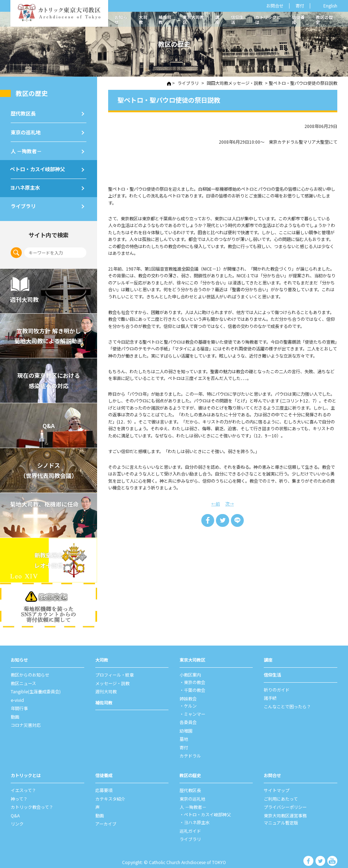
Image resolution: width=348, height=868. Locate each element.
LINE (237, 520)
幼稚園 (186, 726)
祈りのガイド (277, 687)
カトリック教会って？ (32, 800)
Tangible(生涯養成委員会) (36, 688)
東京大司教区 (193, 19)
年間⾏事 (19, 704)
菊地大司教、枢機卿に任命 (45, 502)
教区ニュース (23, 680)
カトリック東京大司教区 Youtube (332, 852)
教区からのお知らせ (30, 672)
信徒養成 (298, 19)
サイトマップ (277, 784)
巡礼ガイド (190, 822)
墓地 (184, 734)
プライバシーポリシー (285, 800)
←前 (216, 503)
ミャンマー (195, 710)
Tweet (223, 520)
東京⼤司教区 (192, 658)
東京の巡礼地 (26, 131)
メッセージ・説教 (112, 680)
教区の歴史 (324, 19)
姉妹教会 (188, 695)
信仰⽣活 (272, 672)
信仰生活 (237, 19)
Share (208, 520)
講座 (217, 19)
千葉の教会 (195, 687)
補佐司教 (165, 19)
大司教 (143, 19)
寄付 (300, 6)
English (330, 6)
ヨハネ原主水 (26, 186)
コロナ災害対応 (26, 720)
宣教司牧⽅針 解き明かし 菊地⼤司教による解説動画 (49, 334)
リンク (17, 816)
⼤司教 (102, 658)
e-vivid (17, 697)
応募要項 (104, 784)
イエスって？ (23, 784)
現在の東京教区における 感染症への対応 (49, 379)
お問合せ (275, 6)
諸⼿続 (270, 695)
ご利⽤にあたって (281, 792)
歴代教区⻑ (23, 112)
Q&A (49, 424)
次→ (230, 503)
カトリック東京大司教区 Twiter (322, 852)
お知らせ (121, 19)
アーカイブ (106, 816)
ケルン (190, 702)
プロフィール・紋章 (115, 672)
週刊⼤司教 (106, 688)
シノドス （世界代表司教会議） (49, 469)
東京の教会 (195, 679)
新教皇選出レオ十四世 (49, 559)
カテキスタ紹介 (110, 792)
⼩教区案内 (190, 672)
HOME (169, 83)
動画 (15, 713)
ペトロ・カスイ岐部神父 (38, 168)
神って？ (19, 792)
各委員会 (188, 718)
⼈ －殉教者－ (26, 150)
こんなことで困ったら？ (287, 703)
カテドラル (190, 750)
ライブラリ (23, 204)
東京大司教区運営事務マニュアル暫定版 (285, 811)
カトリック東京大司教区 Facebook (311, 852)
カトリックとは (268, 19)
